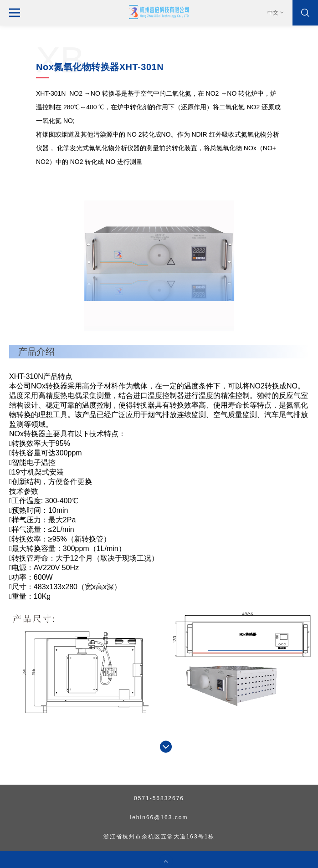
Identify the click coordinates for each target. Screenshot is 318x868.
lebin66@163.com (159, 817)
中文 (276, 13)
